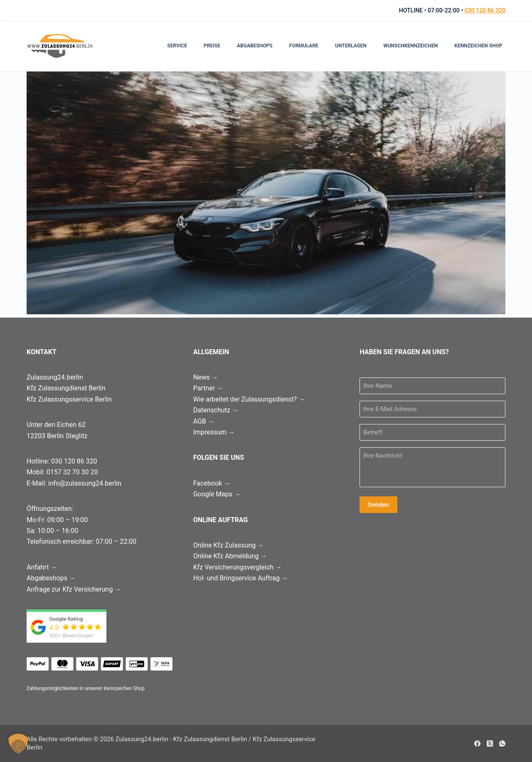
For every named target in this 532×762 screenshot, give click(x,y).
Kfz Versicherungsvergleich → (238, 567)
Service (177, 46)
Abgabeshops (255, 46)
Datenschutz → (216, 410)
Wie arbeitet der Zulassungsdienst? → (249, 399)
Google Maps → (217, 494)
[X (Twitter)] (490, 744)
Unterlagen (351, 46)
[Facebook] (477, 744)
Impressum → (214, 432)
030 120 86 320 (485, 10)
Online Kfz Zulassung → (229, 545)
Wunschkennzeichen (410, 46)
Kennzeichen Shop (478, 46)
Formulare (304, 46)
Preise (212, 46)
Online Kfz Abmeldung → (230, 556)
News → (206, 377)
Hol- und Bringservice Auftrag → (241, 578)
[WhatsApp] (502, 744)
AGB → (204, 421)
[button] (18, 744)
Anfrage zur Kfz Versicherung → (74, 589)
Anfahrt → (42, 567)
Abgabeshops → (51, 578)
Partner (208, 388)
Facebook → (212, 483)
